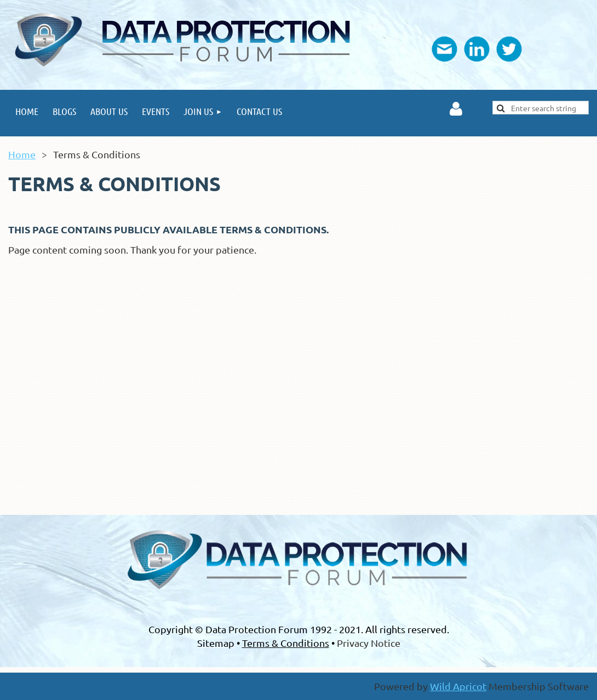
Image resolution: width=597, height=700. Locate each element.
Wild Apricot (458, 686)
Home (22, 154)
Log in (456, 109)
